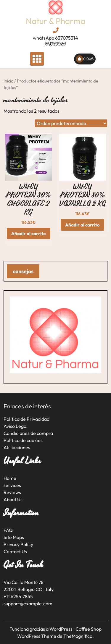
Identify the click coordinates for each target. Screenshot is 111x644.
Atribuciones (17, 447)
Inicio (8, 81)
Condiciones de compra (28, 433)
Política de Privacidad (26, 419)
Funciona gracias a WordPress (41, 629)
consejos (23, 271)
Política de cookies (23, 440)
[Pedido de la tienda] (71, 123)
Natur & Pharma (55, 21)
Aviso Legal (16, 426)
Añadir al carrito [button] (29, 233)
